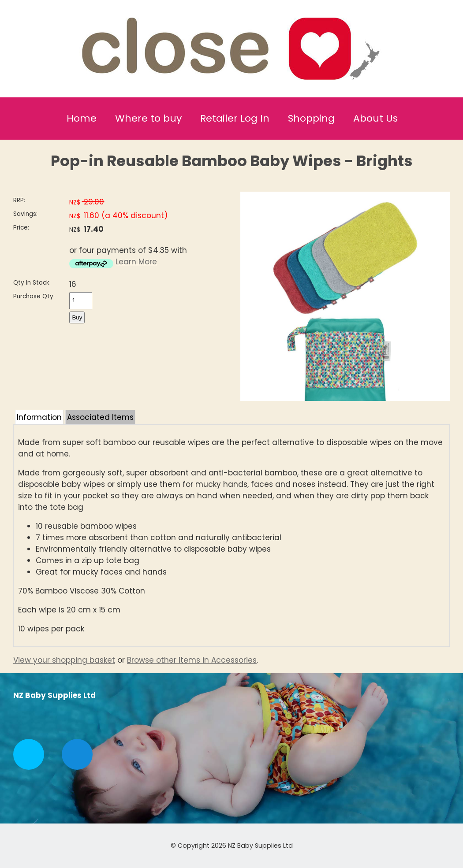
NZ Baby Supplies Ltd (260, 846)
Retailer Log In (235, 118)
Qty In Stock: (32, 283)
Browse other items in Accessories (192, 660)
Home (82, 118)
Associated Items (100, 417)
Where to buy (148, 118)
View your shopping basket (64, 660)
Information (39, 417)
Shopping (311, 118)
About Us (375, 118)
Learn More (136, 262)
